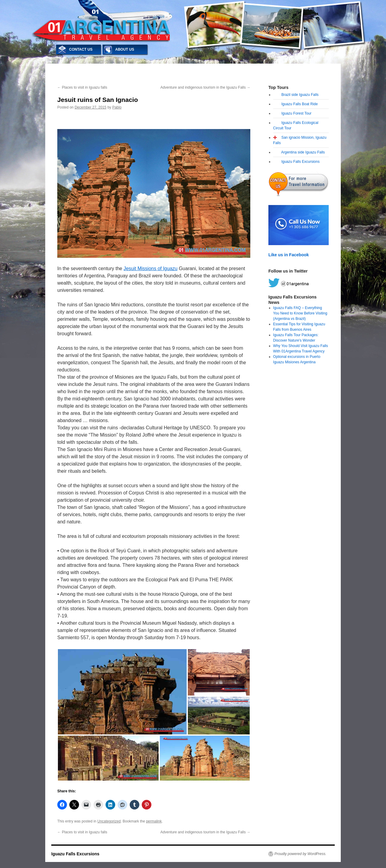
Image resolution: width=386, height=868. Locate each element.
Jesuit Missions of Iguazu (151, 268)
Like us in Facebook (289, 255)
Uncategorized (109, 821)
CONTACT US (81, 49)
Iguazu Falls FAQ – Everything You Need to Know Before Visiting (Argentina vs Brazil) (300, 313)
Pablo (117, 107)
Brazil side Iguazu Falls (300, 95)
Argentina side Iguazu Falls (303, 152)
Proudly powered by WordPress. (300, 854)
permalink (154, 821)
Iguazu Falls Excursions (301, 162)
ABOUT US (125, 49)
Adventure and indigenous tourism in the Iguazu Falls (205, 87)
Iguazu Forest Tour (296, 113)
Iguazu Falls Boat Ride (300, 104)
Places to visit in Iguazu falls (82, 87)
